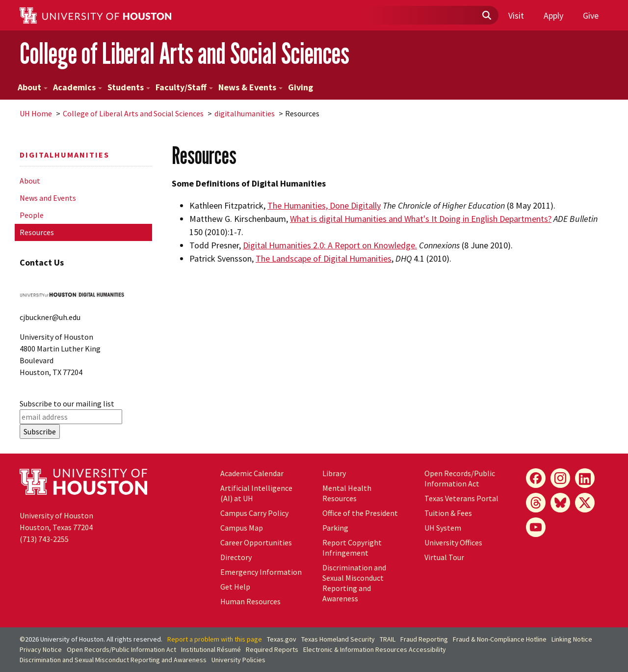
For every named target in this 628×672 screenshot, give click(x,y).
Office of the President (360, 513)
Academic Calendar (252, 473)
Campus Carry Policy (254, 513)
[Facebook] (536, 478)
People (32, 215)
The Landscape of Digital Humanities (324, 258)
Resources (37, 232)
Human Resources (250, 601)
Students (129, 87)
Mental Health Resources (347, 493)
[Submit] (486, 16)
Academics (78, 87)
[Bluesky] (560, 503)
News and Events (48, 198)
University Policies (238, 660)
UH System (443, 528)
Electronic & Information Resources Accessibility (375, 649)
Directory (236, 557)
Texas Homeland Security (338, 639)
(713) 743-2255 (44, 539)
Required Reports (272, 649)
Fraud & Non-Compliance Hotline (500, 639)
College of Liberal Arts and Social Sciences (184, 53)
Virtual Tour (444, 557)
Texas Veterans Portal (461, 498)
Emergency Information (261, 572)
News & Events (250, 87)
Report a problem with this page (215, 639)
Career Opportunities (256, 542)
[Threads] (536, 503)
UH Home (36, 113)
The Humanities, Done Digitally (324, 205)
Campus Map (242, 528)
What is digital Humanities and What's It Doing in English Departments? (421, 219)
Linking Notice (572, 639)
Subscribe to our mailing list (67, 403)
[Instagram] (560, 478)
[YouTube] (536, 527)
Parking (335, 528)
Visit (516, 15)
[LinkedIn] (585, 478)
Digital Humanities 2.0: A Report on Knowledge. (330, 245)
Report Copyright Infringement (352, 548)
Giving (301, 87)
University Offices (453, 542)
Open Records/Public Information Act (460, 478)
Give (591, 15)
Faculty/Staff (184, 87)
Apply (553, 15)
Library (334, 473)
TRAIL (388, 639)
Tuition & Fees (448, 513)
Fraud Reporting (424, 639)
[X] (585, 503)
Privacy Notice (41, 649)
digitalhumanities (245, 113)
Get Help (235, 587)
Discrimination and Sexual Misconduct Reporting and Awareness (354, 583)
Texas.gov (282, 639)
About (33, 87)
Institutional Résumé (211, 649)
